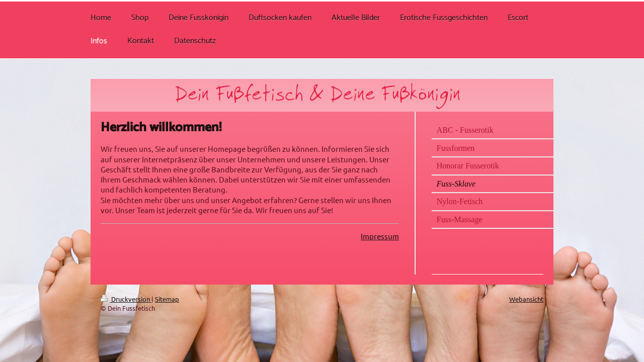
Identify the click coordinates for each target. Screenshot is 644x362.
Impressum (380, 236)
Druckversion (126, 299)
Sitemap (167, 299)
